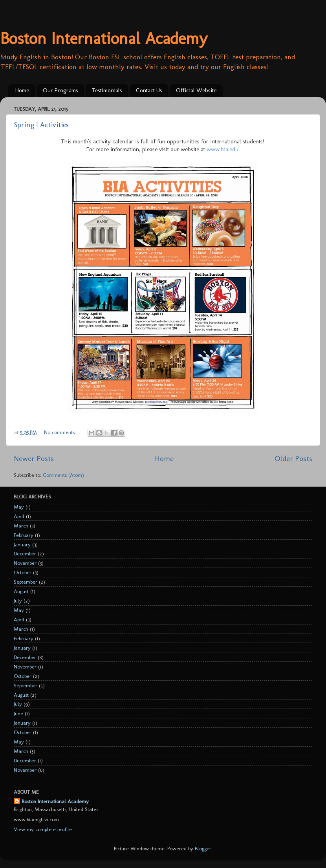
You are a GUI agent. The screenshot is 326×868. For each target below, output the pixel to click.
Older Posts (293, 459)
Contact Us (149, 90)
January (22, 544)
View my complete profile (43, 829)
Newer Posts (34, 459)
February (24, 535)
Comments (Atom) (63, 475)
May (19, 507)
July (18, 601)
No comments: (61, 432)
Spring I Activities (41, 125)
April (19, 516)
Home (22, 90)
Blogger (203, 848)
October (23, 572)
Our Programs (60, 90)
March (21, 526)
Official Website (196, 90)
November (25, 563)
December (25, 553)
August (21, 591)
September (26, 582)
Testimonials (107, 90)
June (18, 713)
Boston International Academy (104, 38)
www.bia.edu (223, 149)
